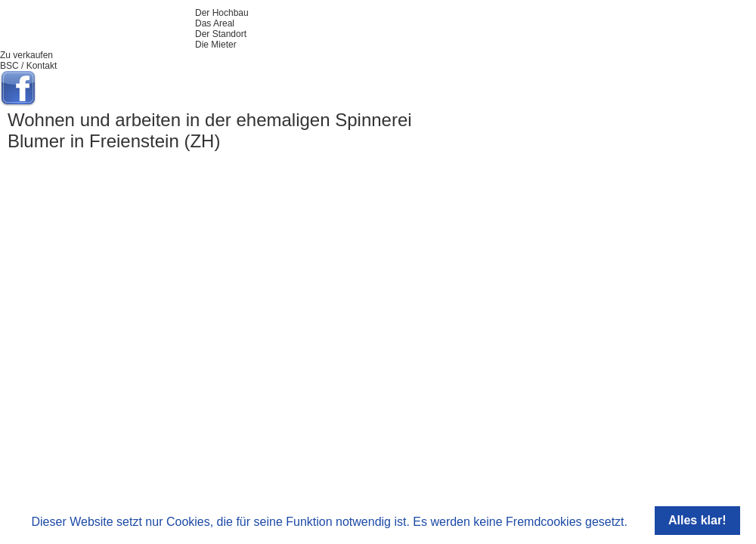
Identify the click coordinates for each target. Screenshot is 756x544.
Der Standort (221, 34)
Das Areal (215, 23)
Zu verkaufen (26, 55)
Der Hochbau (222, 13)
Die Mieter (216, 45)
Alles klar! (697, 520)
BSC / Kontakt (28, 66)
